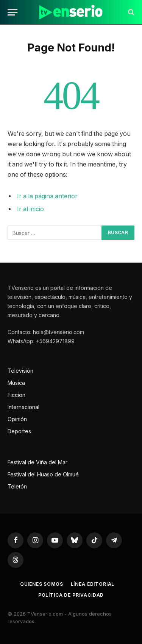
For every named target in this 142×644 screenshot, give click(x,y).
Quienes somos (42, 584)
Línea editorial (93, 584)
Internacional (23, 407)
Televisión (20, 371)
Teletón (17, 486)
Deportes (19, 431)
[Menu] (12, 12)
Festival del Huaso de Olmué (43, 474)
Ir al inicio (30, 209)
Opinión (17, 419)
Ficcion (16, 395)
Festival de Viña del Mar (37, 462)
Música (16, 383)
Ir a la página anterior (47, 196)
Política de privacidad (71, 595)
